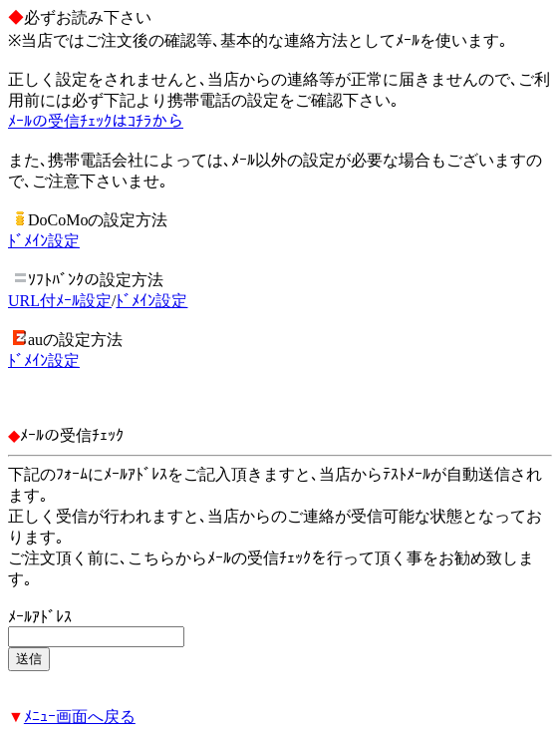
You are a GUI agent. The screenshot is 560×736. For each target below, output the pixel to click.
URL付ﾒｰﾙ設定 (60, 301)
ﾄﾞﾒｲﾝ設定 (44, 241)
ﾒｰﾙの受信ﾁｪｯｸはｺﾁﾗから (96, 121)
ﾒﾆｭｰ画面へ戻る (80, 717)
